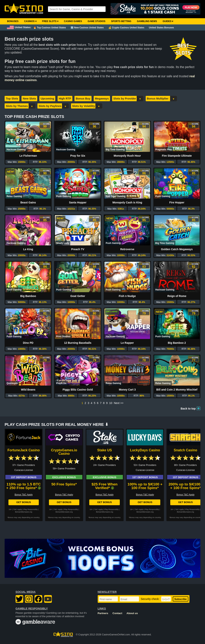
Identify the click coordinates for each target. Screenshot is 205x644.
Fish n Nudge (127, 296)
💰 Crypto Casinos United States (126, 28)
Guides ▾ (168, 21)
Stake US (104, 450)
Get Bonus (24, 502)
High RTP (65, 99)
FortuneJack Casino (24, 450)
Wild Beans (28, 390)
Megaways (102, 99)
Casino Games (73, 21)
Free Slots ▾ (50, 21)
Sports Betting (121, 21)
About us (132, 613)
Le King (28, 249)
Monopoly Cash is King (127, 202)
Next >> (119, 403)
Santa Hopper (78, 202)
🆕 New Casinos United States (87, 28)
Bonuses (13, 21)
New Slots (29, 99)
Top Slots (12, 99)
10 (111, 403)
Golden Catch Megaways (177, 249)
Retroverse (127, 249)
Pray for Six (78, 156)
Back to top (188, 409)
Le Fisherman (28, 156)
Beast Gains (28, 202)
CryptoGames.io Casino (64, 452)
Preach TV (78, 249)
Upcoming (47, 99)
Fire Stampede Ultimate (177, 156)
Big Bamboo (28, 296)
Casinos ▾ (30, 21)
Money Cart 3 (127, 390)
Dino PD (28, 343)
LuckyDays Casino (145, 450)
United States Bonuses (162, 28)
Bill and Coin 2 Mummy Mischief (177, 390)
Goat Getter (78, 296)
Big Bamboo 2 (177, 343)
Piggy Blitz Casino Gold (78, 390)
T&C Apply (18, 509)
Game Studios (96, 21)
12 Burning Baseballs (78, 343)
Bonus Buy (83, 99)
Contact (117, 613)
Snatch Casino (185, 450)
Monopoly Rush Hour (127, 156)
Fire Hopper (177, 202)
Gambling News (147, 21)
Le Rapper (127, 343)
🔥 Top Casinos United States (50, 28)
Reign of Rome (177, 296)
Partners (103, 613)
